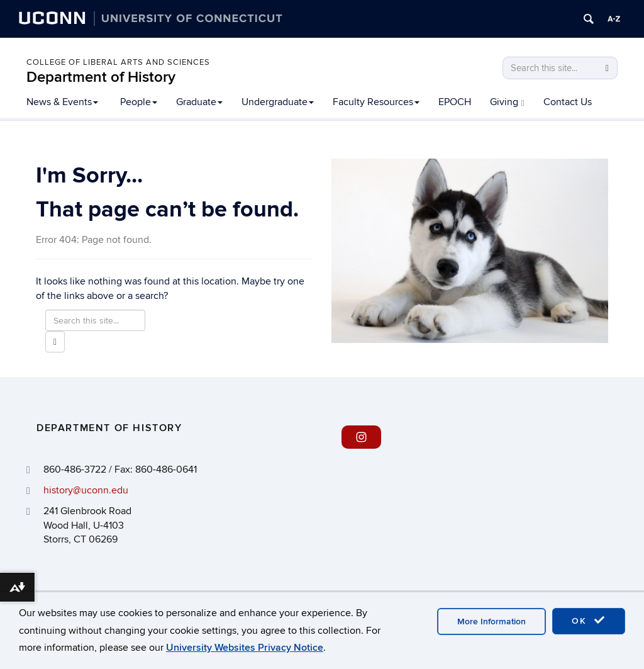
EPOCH (455, 102)
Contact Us (568, 102)
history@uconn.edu (86, 490)
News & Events (62, 102)
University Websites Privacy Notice (245, 648)
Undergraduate (278, 102)
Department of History (101, 77)
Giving (507, 102)
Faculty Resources (376, 102)
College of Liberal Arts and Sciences (118, 62)
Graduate (199, 102)
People (139, 102)
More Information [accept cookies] (491, 621)
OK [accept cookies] (589, 621)
